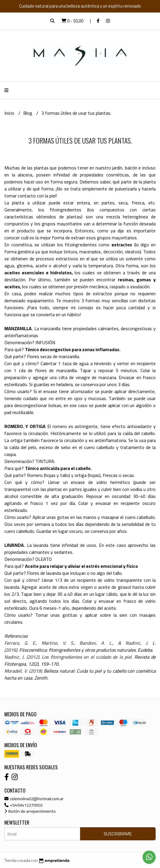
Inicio (10, 113)
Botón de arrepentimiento (30, 811)
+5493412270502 (24, 805)
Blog (28, 113)
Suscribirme (118, 834)
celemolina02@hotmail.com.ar (34, 799)
